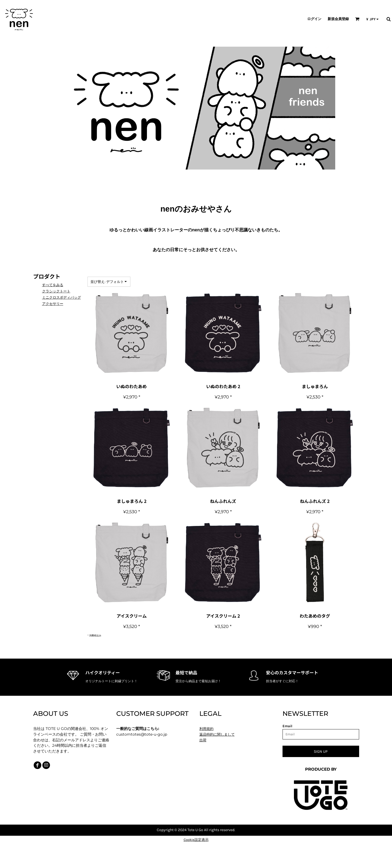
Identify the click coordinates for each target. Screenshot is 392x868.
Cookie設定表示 (196, 840)
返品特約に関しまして (217, 734)
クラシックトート (56, 291)
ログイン (314, 19)
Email (287, 726)
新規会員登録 (338, 19)
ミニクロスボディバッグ (62, 297)
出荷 (203, 740)
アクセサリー (53, 304)
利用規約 (206, 729)
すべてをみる (53, 285)
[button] (357, 19)
